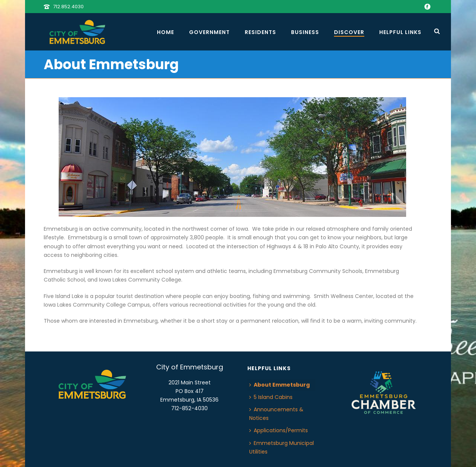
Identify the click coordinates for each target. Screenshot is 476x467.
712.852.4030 (68, 7)
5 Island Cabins (271, 397)
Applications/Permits (279, 430)
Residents (260, 32)
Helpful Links (400, 32)
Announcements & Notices (276, 414)
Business (305, 32)
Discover (349, 32)
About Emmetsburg (279, 385)
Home (166, 32)
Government (209, 32)
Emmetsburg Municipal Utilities (282, 447)
